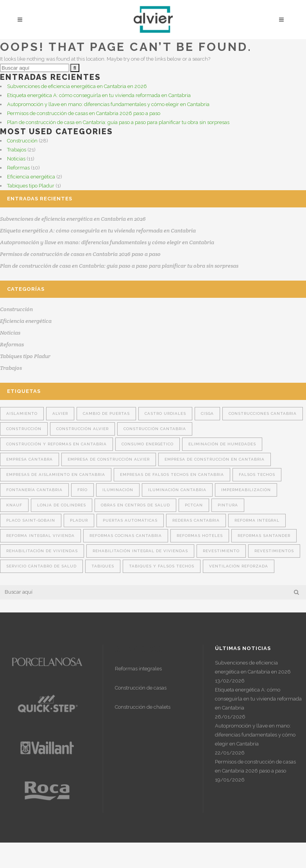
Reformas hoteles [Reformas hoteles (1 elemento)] (200, 536)
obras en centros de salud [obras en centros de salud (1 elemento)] (135, 505)
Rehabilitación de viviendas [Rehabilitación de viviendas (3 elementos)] (42, 551)
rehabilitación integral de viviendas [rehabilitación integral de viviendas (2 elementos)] (140, 551)
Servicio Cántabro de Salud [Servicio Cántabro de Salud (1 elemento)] (41, 566)
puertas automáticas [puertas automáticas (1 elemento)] (130, 520)
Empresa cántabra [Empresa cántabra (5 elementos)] (30, 459)
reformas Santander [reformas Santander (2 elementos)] (264, 536)
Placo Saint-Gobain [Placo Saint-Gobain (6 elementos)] (31, 520)
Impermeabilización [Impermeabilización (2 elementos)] (246, 490)
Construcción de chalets (143, 707)
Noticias (16, 159)
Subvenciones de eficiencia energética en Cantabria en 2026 (77, 86)
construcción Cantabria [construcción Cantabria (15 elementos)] (155, 429)
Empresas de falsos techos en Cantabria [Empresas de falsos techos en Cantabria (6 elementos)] (172, 475)
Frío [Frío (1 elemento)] (82, 490)
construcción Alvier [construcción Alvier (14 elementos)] (82, 429)
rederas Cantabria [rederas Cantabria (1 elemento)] (196, 520)
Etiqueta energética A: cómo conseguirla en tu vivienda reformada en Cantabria (99, 95)
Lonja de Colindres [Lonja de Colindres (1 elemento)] (62, 505)
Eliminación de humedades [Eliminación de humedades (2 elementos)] (222, 444)
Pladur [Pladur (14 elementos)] (79, 520)
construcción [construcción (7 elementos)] (24, 429)
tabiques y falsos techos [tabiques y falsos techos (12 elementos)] (162, 566)
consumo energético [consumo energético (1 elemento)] (148, 444)
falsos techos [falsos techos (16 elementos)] (257, 475)
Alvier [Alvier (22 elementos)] (60, 413)
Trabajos (17, 150)
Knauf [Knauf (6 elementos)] (14, 505)
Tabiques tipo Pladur (31, 186)
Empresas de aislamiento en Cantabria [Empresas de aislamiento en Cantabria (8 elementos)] (56, 475)
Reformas (18, 168)
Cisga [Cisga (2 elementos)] (207, 413)
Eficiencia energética (31, 177)
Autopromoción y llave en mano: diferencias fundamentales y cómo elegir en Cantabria (108, 104)
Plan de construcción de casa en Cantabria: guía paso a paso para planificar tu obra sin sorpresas (118, 122)
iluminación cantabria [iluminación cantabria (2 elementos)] (177, 490)
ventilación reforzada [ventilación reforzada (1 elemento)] (239, 566)
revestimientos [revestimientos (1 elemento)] (274, 551)
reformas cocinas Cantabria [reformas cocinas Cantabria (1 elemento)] (126, 536)
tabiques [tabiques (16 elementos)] (103, 566)
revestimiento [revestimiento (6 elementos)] (221, 551)
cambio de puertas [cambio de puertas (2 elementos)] (106, 413)
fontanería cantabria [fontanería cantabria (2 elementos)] (34, 490)
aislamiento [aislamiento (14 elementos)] (22, 413)
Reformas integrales (138, 669)
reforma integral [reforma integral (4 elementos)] (257, 520)
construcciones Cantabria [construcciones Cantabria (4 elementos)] (263, 413)
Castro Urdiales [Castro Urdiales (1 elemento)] (165, 413)
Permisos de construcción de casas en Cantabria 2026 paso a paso (84, 113)
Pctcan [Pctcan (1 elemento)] (194, 505)
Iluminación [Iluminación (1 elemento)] (118, 490)
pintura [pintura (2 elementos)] (228, 505)
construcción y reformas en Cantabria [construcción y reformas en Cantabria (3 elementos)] (56, 444)
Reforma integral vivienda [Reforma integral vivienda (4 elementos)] (40, 536)
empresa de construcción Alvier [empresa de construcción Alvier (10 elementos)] (109, 459)
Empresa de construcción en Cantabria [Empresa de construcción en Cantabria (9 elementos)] (215, 459)
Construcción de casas (141, 688)
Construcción (22, 141)
